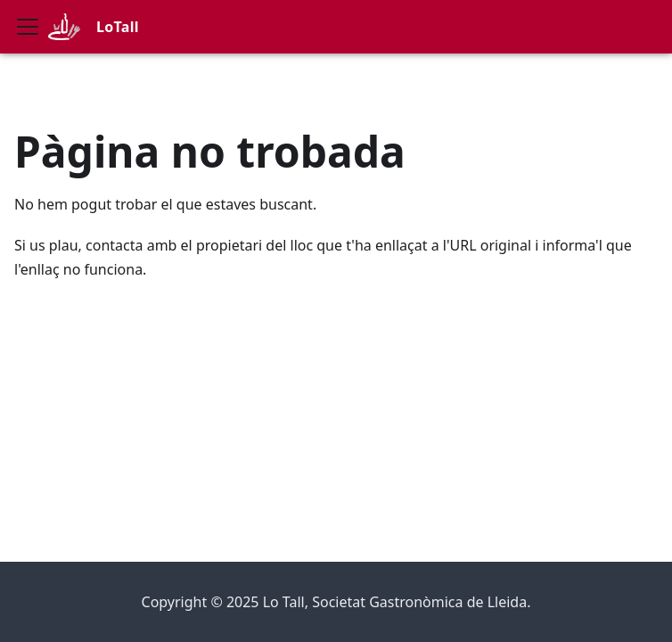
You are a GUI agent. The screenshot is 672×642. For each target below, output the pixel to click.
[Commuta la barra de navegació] (28, 27)
